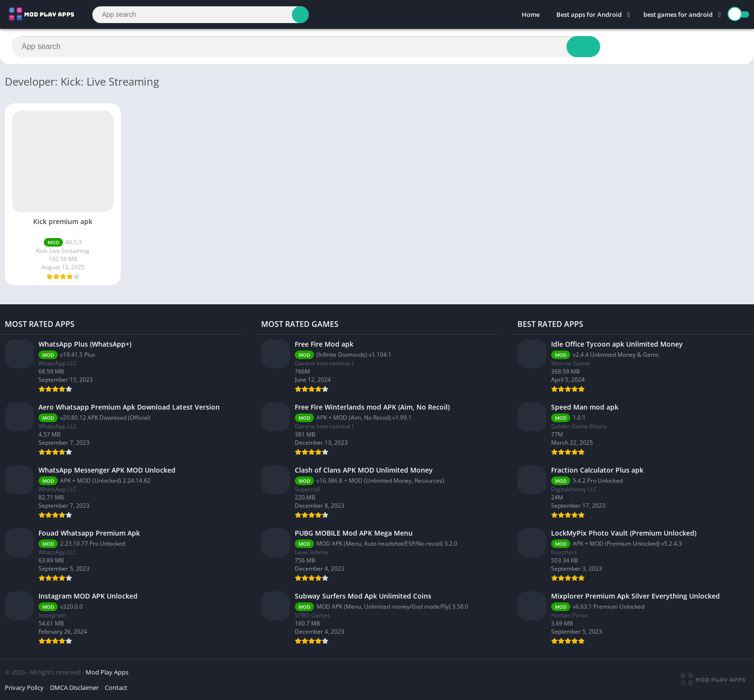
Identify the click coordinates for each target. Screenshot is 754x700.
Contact (116, 687)
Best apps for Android (589, 14)
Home (531, 14)
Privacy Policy (24, 687)
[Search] (201, 15)
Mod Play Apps (107, 672)
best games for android (678, 14)
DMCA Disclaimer (74, 687)
